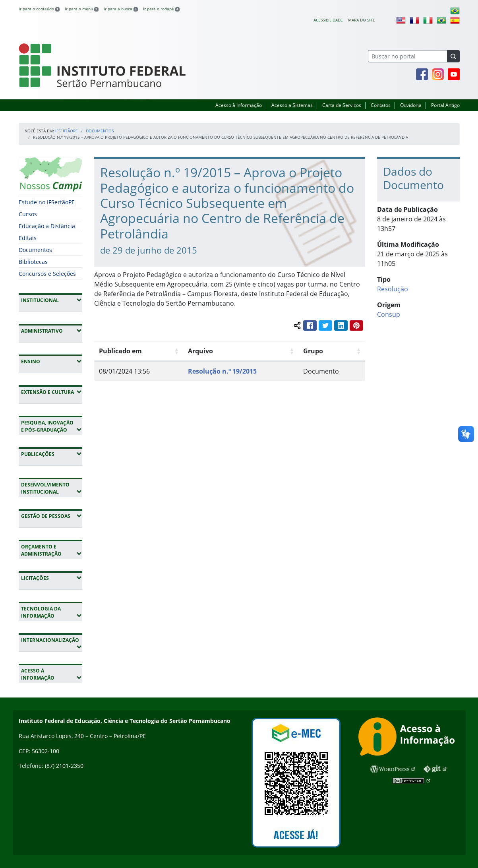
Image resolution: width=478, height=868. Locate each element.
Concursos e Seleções (47, 274)
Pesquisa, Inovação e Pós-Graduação (52, 426)
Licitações (52, 578)
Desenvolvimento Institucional (52, 488)
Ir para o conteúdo (39, 9)
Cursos (28, 214)
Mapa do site (362, 20)
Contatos (381, 105)
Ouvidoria (411, 105)
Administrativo (52, 331)
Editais (28, 238)
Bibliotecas (33, 262)
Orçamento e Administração (52, 550)
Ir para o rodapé (161, 9)
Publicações (52, 454)
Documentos (100, 131)
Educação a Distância (47, 226)
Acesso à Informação (239, 105)
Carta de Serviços (342, 105)
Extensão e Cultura (52, 392)
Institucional (52, 300)
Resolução (393, 289)
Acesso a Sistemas (292, 105)
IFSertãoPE (67, 131)
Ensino (52, 361)
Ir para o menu (82, 9)
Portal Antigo (445, 105)
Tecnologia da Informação (52, 612)
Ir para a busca (121, 9)
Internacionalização (50, 643)
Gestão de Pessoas (52, 516)
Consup (389, 314)
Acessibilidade (328, 20)
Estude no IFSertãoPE (47, 202)
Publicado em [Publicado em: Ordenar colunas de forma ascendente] (120, 351)
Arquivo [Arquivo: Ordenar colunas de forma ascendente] (200, 351)
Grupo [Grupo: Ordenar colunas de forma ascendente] (313, 351)
